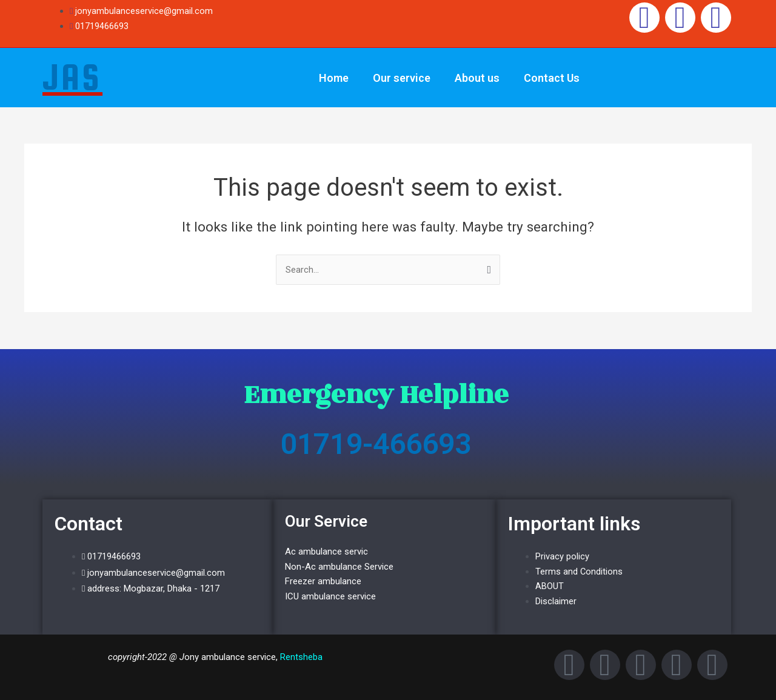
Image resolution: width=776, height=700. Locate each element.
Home (334, 78)
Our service (402, 78)
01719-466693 (376, 444)
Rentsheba (301, 657)
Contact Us (552, 78)
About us (477, 78)
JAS (72, 77)
